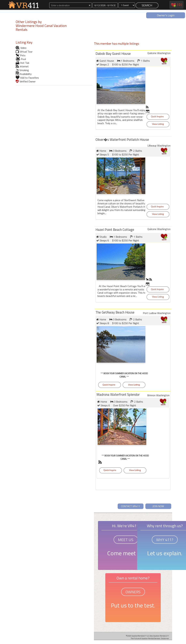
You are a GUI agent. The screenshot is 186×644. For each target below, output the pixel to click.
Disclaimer (165, 638)
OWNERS (133, 592)
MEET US (126, 540)
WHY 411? (165, 540)
